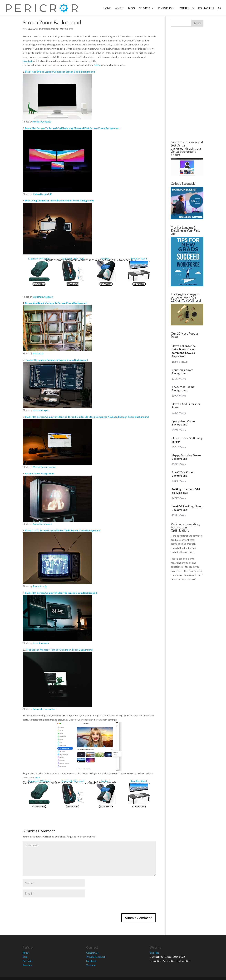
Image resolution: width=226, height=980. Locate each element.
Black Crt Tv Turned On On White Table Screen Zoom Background (63, 530)
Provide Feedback (96, 957)
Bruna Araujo (40, 586)
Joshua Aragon (41, 410)
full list (97, 65)
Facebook (91, 961)
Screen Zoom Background (40, 473)
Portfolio (187, 8)
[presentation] (49, 907)
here (37, 777)
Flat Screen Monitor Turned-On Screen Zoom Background (60, 650)
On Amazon (39, 284)
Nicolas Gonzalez (42, 122)
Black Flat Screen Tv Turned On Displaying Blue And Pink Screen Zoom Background (72, 128)
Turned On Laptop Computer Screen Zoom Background (56, 360)
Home (107, 8)
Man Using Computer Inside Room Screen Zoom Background (59, 200)
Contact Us (206, 8)
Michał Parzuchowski (44, 467)
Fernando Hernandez (44, 709)
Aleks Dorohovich (42, 524)
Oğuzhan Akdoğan (43, 297)
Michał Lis (38, 353)
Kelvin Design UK (42, 194)
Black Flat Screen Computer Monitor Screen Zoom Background (61, 593)
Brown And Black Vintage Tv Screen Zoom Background (56, 303)
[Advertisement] (187, 84)
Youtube (91, 965)
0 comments (67, 29)
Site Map (154, 953)
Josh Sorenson (41, 643)
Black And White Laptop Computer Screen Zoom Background (60, 72)
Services (145, 8)
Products (165, 8)
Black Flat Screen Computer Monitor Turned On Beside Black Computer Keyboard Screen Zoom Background (87, 417)
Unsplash (28, 61)
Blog (131, 8)
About (119, 8)
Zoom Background (48, 29)
